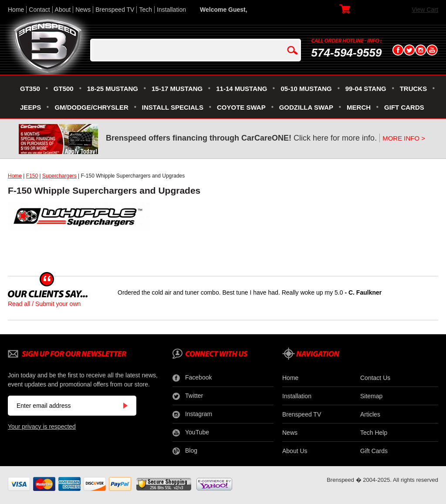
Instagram (192, 414)
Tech (145, 10)
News (83, 10)
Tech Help (374, 433)
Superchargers (59, 176)
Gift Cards (374, 451)
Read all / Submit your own (44, 304)
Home (16, 10)
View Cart (425, 10)
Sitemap (371, 396)
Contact (39, 10)
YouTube (191, 433)
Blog (185, 451)
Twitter (188, 396)
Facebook (192, 378)
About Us (295, 451)
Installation (171, 10)
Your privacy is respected (42, 427)
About (63, 10)
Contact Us (375, 378)
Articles (370, 414)
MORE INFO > (404, 138)
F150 (32, 176)
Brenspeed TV (115, 10)
